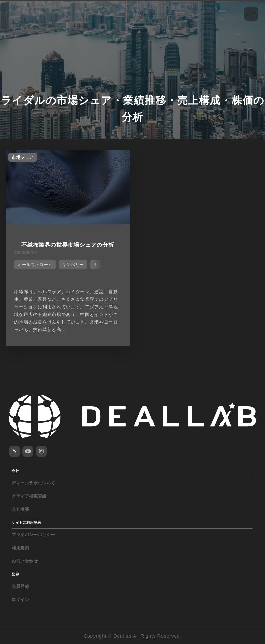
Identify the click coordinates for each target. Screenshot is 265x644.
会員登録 (20, 586)
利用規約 (20, 548)
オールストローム (35, 265)
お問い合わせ (25, 561)
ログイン (20, 600)
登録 (15, 574)
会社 (15, 471)
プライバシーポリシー (33, 535)
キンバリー (73, 265)
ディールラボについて (33, 483)
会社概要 (20, 509)
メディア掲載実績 (29, 496)
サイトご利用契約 (26, 523)
